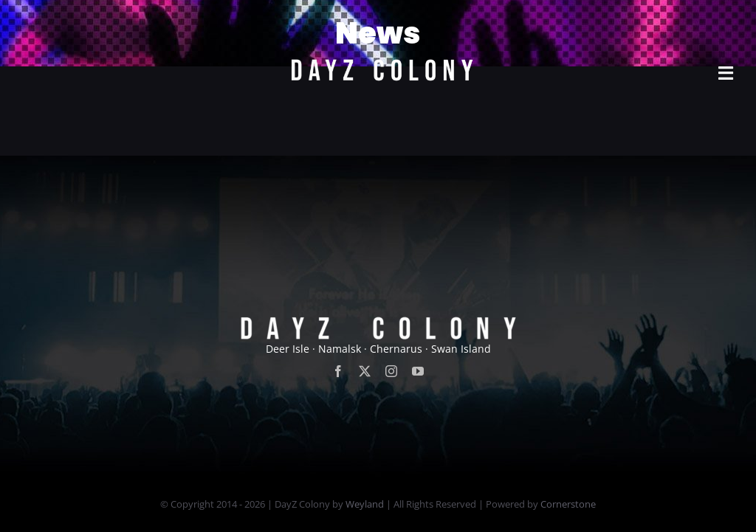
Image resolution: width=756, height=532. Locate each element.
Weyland (365, 504)
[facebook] (338, 371)
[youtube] (418, 371)
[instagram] (391, 371)
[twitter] (365, 371)
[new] (378, 20)
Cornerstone (568, 504)
